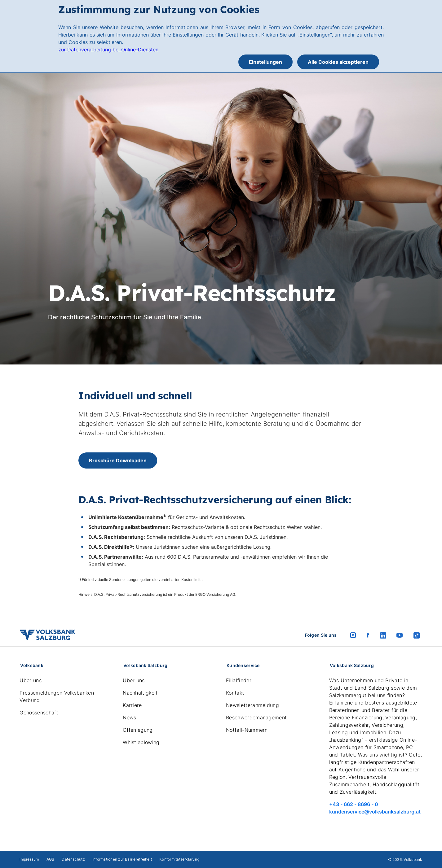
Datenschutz (73, 859)
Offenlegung (138, 730)
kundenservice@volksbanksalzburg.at (375, 812)
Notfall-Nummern (247, 730)
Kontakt (235, 693)
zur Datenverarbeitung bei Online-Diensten (108, 50)
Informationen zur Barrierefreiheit (122, 859)
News (129, 718)
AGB (51, 859)
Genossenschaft (39, 713)
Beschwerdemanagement (256, 718)
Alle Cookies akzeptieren (338, 62)
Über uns (31, 680)
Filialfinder (239, 680)
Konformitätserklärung (179, 859)
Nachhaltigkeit (140, 693)
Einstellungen (265, 62)
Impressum (29, 859)
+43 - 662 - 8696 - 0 (354, 804)
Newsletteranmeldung (252, 705)
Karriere (132, 705)
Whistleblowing (141, 742)
